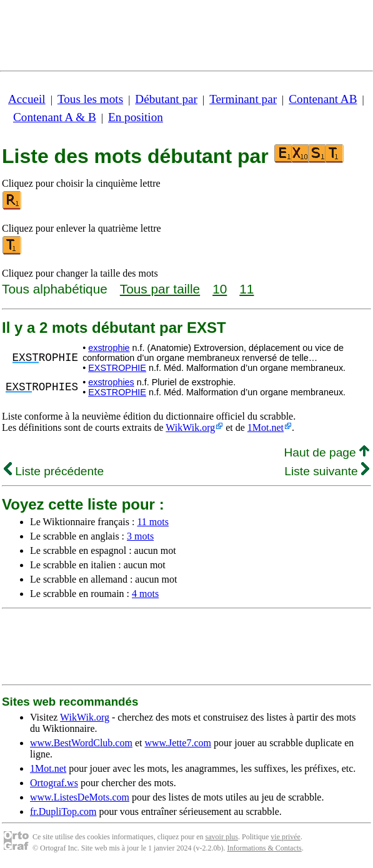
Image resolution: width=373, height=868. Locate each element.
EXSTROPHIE (117, 368)
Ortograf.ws (54, 783)
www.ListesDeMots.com (80, 797)
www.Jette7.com (178, 743)
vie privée (286, 837)
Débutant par (166, 99)
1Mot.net (266, 427)
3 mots (140, 536)
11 (246, 289)
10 (220, 289)
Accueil (27, 99)
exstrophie (109, 348)
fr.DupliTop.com (63, 811)
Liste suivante (327, 471)
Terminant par (243, 99)
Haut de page (326, 452)
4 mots (145, 594)
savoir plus (222, 837)
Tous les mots (90, 99)
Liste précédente (54, 471)
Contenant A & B (55, 117)
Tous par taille (160, 289)
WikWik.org (190, 427)
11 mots (153, 522)
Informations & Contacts (264, 848)
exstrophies (111, 382)
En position (136, 117)
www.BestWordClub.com (81, 743)
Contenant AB (323, 99)
